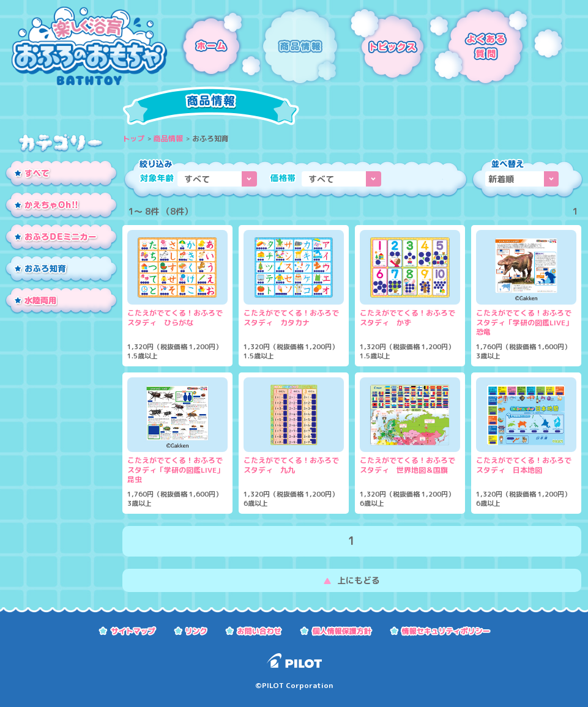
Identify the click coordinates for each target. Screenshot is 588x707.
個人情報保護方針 (336, 630)
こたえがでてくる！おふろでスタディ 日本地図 (524, 465)
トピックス (384, 46)
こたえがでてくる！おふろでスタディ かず (408, 318)
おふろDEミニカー (61, 238)
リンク (191, 630)
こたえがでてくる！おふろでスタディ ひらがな (175, 318)
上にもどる (359, 580)
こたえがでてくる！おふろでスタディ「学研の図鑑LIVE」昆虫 (176, 470)
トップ (133, 139)
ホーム (214, 46)
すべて (61, 174)
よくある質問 (497, 46)
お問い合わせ (254, 630)
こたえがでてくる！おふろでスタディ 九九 (291, 465)
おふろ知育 (61, 270)
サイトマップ (127, 630)
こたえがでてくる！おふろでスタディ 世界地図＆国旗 (408, 465)
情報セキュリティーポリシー (440, 630)
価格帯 (283, 178)
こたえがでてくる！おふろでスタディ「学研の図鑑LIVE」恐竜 (524, 323)
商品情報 (301, 46)
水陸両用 (61, 302)
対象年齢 (157, 178)
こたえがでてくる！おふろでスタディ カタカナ (291, 318)
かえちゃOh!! (61, 206)
